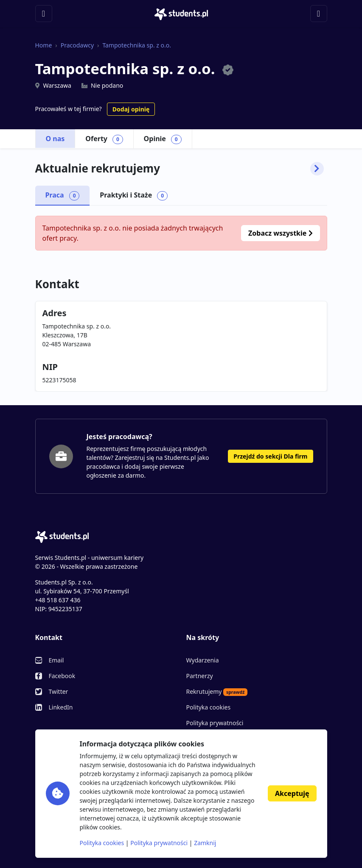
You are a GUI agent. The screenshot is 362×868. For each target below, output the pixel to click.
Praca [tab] (63, 195)
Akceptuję (292, 793)
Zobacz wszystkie (280, 233)
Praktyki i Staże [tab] (134, 195)
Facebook (62, 676)
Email (56, 660)
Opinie (163, 139)
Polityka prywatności (215, 723)
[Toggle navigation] (44, 14)
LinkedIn (61, 707)
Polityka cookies (209, 707)
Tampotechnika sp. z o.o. (137, 45)
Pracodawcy (77, 45)
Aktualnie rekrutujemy (180, 169)
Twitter (59, 691)
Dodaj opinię (131, 109)
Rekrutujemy (217, 692)
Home (44, 45)
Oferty (104, 139)
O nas (55, 139)
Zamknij (205, 843)
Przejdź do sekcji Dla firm (270, 456)
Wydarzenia (203, 660)
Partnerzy (200, 676)
